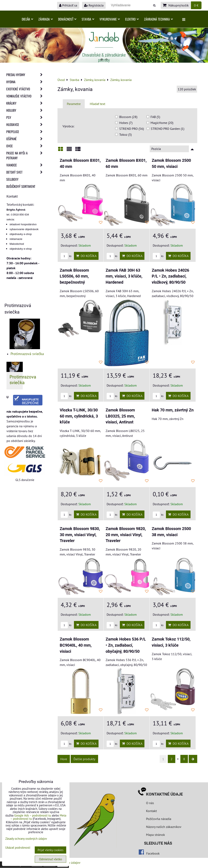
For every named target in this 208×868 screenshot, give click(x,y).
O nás (150, 803)
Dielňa (27, 19)
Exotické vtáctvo (26, 89)
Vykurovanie (110, 19)
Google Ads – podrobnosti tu (33, 815)
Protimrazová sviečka (27, 354)
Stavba (88, 19)
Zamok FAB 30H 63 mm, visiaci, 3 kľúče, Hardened (124, 276)
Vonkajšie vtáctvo (26, 96)
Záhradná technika (158, 19)
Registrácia (94, 5)
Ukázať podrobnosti (18, 848)
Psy (26, 117)
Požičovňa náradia (159, 819)
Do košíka (86, 256)
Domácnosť (67, 19)
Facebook (153, 853)
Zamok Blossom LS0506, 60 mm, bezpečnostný (74, 276)
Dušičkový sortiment (21, 186)
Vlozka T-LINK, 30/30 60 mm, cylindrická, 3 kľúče (79, 416)
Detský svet (26, 172)
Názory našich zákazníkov (164, 827)
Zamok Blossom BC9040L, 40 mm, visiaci (76, 645)
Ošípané (26, 139)
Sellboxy (12, 179)
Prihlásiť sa (68, 5)
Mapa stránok (155, 835)
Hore (64, 759)
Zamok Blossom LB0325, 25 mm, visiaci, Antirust (120, 416)
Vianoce (26, 165)
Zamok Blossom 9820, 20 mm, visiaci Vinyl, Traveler (126, 535)
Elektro (132, 19)
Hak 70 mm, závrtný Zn (173, 410)
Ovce (26, 146)
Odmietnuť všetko (50, 859)
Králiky (26, 103)
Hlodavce (26, 125)
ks (66, 256)
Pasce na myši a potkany (26, 155)
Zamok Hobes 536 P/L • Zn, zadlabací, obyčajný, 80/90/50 (126, 645)
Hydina (26, 82)
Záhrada (46, 19)
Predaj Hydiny (26, 75)
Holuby (26, 110)
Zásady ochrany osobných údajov (26, 839)
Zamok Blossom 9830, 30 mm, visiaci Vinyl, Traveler (80, 535)
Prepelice (26, 132)
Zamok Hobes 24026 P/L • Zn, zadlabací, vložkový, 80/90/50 (170, 276)
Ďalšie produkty (84, 759)
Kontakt (151, 811)
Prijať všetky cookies (50, 850)
